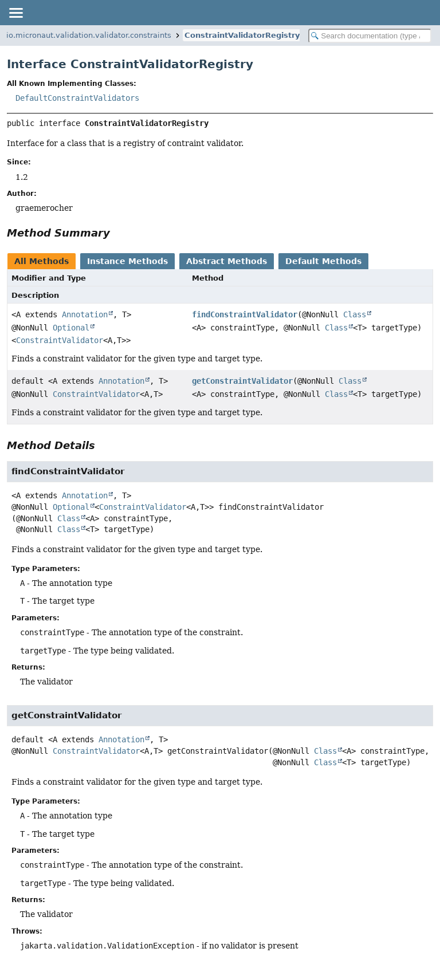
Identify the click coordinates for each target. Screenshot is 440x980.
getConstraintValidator (242, 381)
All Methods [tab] (42, 261)
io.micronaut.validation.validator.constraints (89, 35)
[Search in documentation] (370, 36)
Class (355, 314)
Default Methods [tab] (323, 261)
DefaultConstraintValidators (77, 98)
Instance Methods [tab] (127, 261)
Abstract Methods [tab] (227, 261)
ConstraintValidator (60, 340)
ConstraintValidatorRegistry (242, 35)
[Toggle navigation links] (15, 13)
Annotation (85, 314)
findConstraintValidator (245, 314)
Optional (71, 328)
